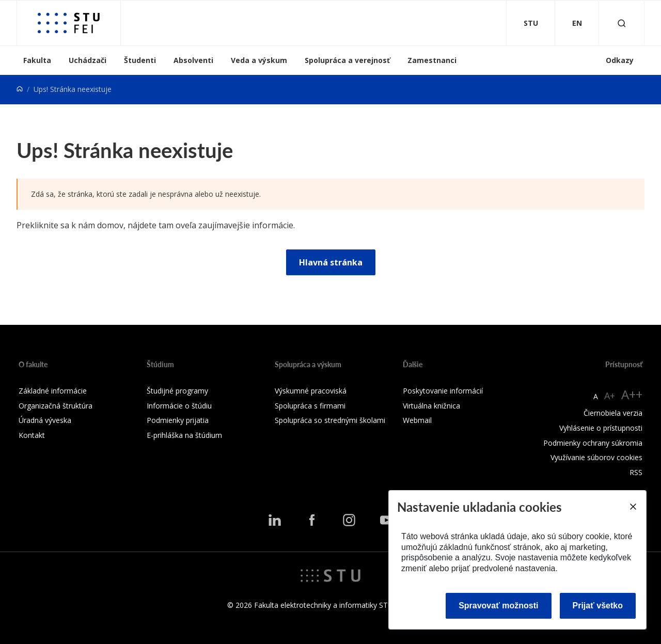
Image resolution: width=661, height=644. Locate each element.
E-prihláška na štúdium (184, 435)
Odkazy (620, 60)
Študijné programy (177, 391)
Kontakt (32, 435)
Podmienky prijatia (178, 420)
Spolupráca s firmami (310, 406)
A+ (610, 396)
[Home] (20, 89)
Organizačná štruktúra (56, 406)
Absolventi (193, 60)
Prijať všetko (598, 606)
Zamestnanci (432, 60)
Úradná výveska (45, 420)
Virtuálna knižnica (431, 406)
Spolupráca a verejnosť (347, 60)
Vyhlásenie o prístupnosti (601, 428)
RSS (636, 472)
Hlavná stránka (331, 262)
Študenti (140, 60)
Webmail (417, 420)
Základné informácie (53, 391)
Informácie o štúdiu (179, 406)
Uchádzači (88, 60)
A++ (632, 394)
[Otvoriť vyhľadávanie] (622, 23)
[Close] (633, 507)
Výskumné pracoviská (311, 391)
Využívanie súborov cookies (596, 457)
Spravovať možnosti (498, 606)
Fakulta (37, 60)
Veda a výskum (259, 60)
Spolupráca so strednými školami (330, 420)
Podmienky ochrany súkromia (593, 443)
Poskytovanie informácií (443, 391)
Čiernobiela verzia (613, 413)
